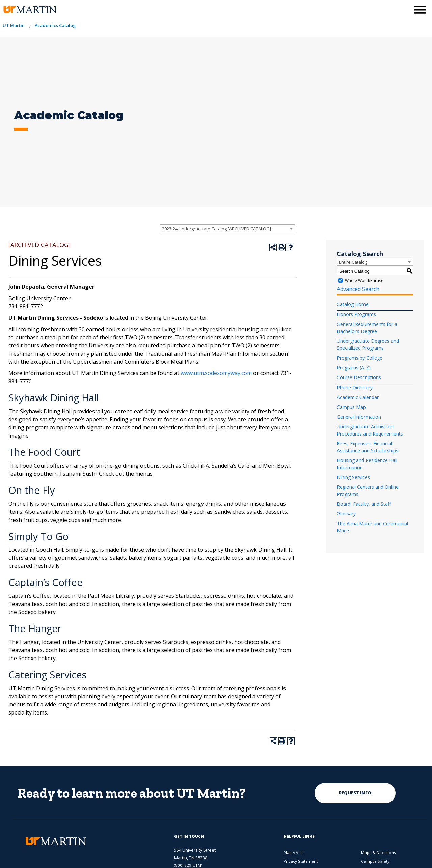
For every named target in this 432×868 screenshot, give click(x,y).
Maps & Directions (379, 853)
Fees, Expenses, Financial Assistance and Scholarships (368, 447)
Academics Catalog (55, 25)
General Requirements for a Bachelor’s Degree (367, 328)
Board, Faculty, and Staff (364, 504)
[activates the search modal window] (403, 9)
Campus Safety (375, 861)
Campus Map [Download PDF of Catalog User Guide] (351, 407)
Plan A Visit (294, 853)
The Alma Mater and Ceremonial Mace (372, 527)
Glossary (346, 514)
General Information (359, 417)
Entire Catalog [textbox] (353, 262)
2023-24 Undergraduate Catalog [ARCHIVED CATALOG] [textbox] (217, 229)
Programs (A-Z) (354, 368)
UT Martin (14, 25)
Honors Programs (356, 314)
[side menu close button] (420, 10)
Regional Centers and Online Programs (368, 491)
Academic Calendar (358, 397)
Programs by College (360, 358)
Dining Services (353, 477)
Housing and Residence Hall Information (367, 464)
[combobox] (227, 228)
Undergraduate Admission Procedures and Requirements (370, 430)
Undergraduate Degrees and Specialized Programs (368, 344)
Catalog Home (353, 304)
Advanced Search (358, 289)
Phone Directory (355, 387)
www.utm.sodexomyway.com (216, 373)
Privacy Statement (301, 861)
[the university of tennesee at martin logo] (30, 10)
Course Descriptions (359, 377)
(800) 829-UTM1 (189, 865)
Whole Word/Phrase (364, 281)
